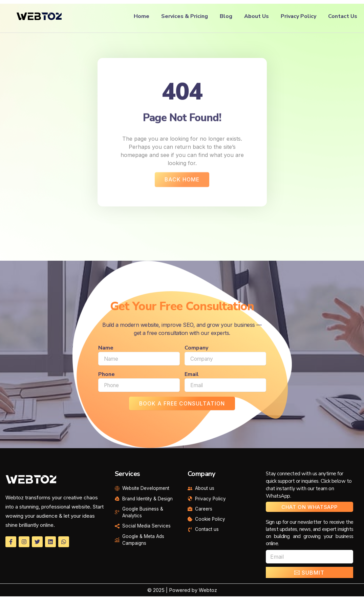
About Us (256, 16)
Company (196, 349)
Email (192, 375)
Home (142, 16)
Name (106, 349)
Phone (106, 375)
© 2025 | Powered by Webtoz (182, 591)
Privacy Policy (298, 16)
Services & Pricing (185, 16)
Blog (226, 16)
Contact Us (343, 16)
